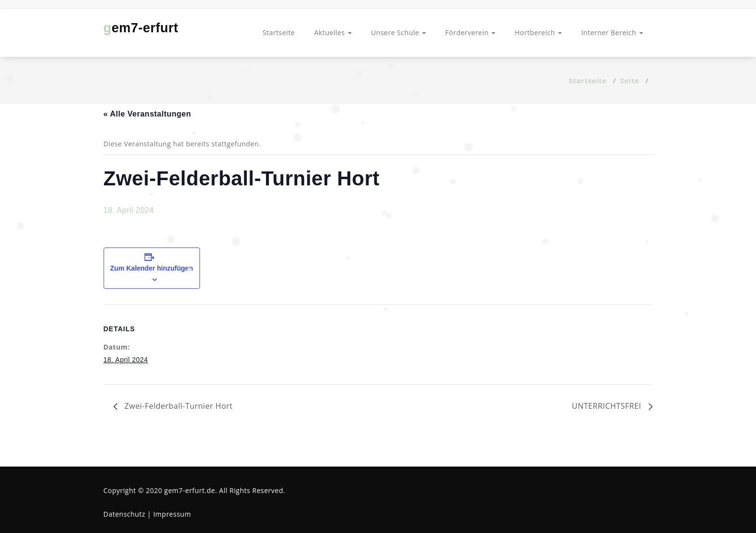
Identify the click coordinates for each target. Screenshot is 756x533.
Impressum (172, 514)
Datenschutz (125, 514)
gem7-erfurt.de (190, 490)
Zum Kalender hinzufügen (152, 268)
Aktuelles (333, 32)
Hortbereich (538, 32)
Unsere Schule (398, 32)
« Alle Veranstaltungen (147, 114)
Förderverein (470, 32)
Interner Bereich (612, 32)
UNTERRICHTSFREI (608, 406)
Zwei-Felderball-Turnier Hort (178, 406)
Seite (630, 80)
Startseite (279, 32)
